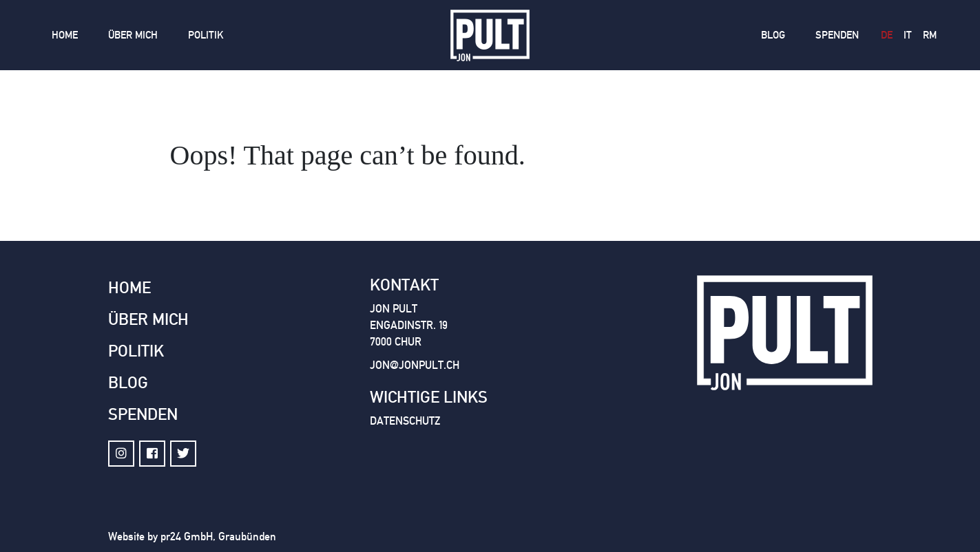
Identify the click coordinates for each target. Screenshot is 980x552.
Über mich (133, 35)
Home (65, 35)
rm (930, 35)
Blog (773, 35)
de (887, 35)
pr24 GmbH (187, 537)
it (908, 35)
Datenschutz (405, 421)
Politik (206, 35)
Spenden (837, 35)
